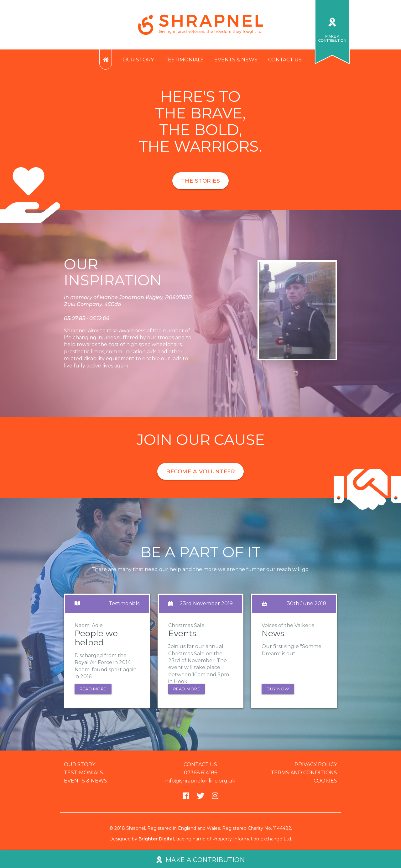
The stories (200, 181)
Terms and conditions (304, 775)
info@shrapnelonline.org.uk (200, 783)
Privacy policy (316, 767)
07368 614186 (200, 775)
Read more (93, 692)
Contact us (285, 60)
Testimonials (184, 60)
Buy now (278, 692)
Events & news (236, 60)
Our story (138, 60)
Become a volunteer (201, 471)
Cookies (325, 783)
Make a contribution (201, 860)
